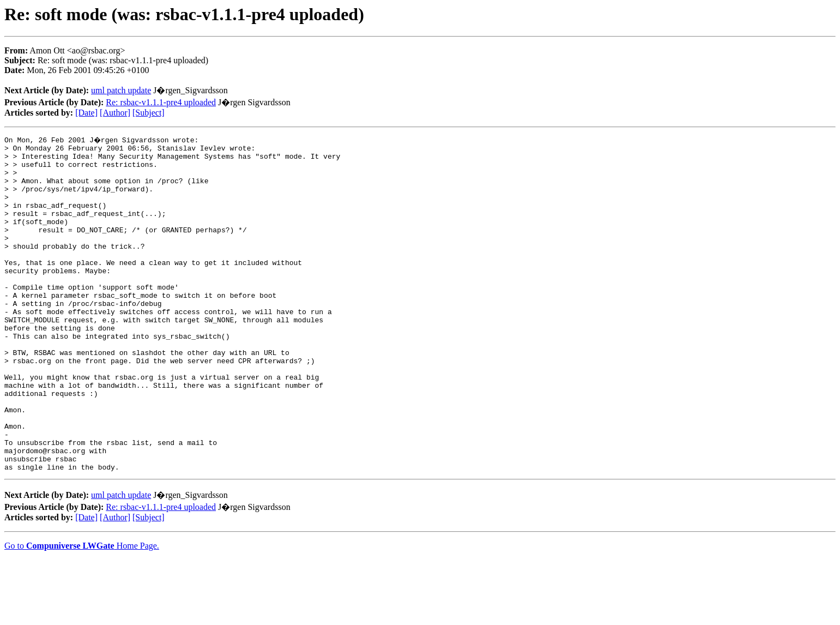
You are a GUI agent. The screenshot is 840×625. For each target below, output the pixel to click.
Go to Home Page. (82, 611)
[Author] (115, 113)
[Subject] (149, 113)
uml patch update (121, 90)
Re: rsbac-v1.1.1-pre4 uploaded (161, 102)
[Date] (86, 113)
